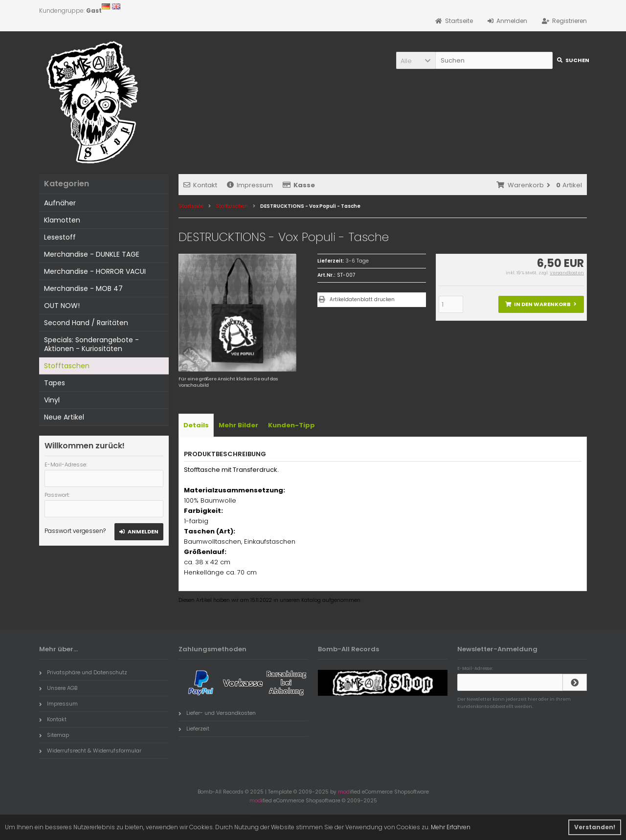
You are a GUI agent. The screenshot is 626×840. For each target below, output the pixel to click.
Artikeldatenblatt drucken (362, 299)
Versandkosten (567, 273)
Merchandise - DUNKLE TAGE (92, 254)
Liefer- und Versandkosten (217, 713)
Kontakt (200, 185)
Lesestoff (60, 237)
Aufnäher (60, 203)
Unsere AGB (58, 688)
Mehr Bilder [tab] (238, 425)
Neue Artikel (64, 417)
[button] (416, 60)
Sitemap (54, 735)
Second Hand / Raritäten (86, 323)
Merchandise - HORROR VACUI (95, 271)
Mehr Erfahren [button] (451, 827)
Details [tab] (196, 425)
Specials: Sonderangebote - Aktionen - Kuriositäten (91, 344)
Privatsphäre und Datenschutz (83, 672)
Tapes (55, 383)
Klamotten (62, 220)
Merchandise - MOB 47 (83, 288)
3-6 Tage (357, 261)
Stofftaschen (67, 366)
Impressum (250, 185)
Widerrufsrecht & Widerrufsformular (90, 751)
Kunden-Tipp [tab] (291, 425)
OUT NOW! (62, 306)
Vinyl (52, 400)
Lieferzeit (194, 729)
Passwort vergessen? (75, 531)
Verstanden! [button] (595, 827)
